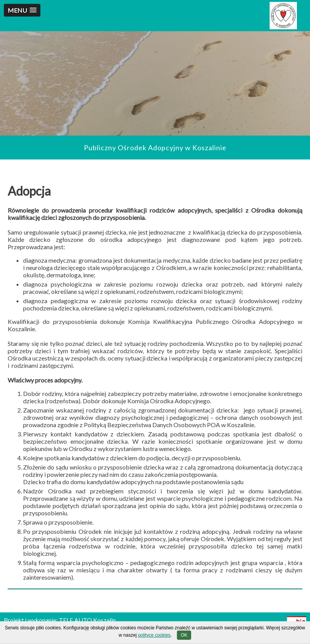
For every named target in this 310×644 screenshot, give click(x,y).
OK (184, 635)
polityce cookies (154, 635)
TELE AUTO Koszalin (87, 620)
